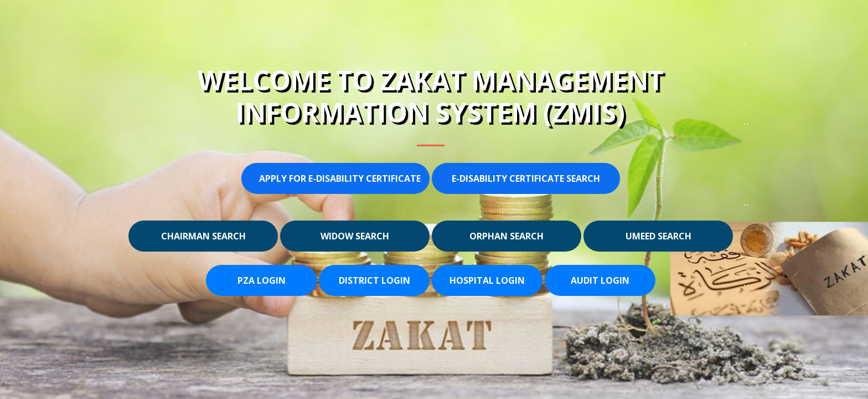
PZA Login (262, 280)
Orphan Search (507, 236)
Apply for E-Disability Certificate (340, 178)
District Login (374, 280)
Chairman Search (203, 236)
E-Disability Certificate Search (526, 178)
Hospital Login (487, 280)
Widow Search (355, 236)
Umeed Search (658, 236)
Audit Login (600, 280)
